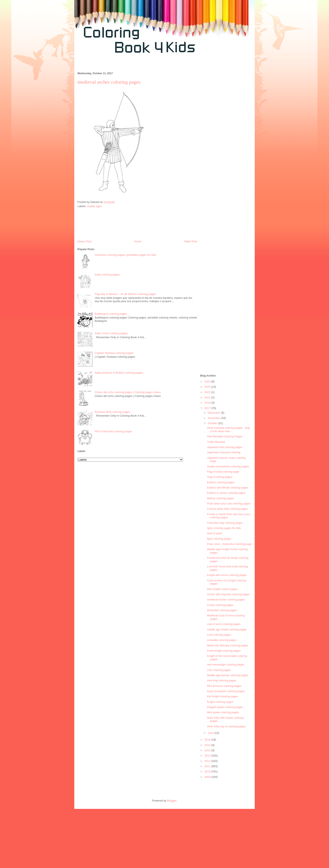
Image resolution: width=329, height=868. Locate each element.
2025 (208, 381)
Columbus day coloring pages (225, 523)
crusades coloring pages (222, 640)
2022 (208, 392)
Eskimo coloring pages (221, 482)
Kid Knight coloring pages (222, 696)
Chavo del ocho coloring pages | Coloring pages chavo (128, 392)
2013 (208, 756)
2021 (208, 397)
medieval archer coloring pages (226, 600)
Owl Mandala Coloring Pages (225, 436)
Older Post (191, 241)
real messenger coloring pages (226, 665)
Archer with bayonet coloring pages (228, 594)
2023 (208, 387)
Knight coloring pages (220, 702)
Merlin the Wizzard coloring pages (227, 645)
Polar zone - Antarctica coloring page (229, 544)
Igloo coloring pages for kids (224, 528)
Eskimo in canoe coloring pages (226, 493)
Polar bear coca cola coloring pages (229, 504)
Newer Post (84, 241)
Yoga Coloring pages (219, 477)
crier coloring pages (219, 670)
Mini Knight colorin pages (222, 589)
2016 (208, 740)
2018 (208, 403)
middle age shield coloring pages (227, 630)
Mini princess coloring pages (224, 686)
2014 (208, 750)
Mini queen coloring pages (223, 712)
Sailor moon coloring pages (111, 333)
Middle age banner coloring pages (227, 675)
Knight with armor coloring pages (227, 575)
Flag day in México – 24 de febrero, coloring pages (125, 294)
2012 (208, 761)
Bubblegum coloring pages (111, 314)
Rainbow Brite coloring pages (112, 412)
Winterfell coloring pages (222, 610)
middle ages (94, 206)
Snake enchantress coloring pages (228, 466)
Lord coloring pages (219, 635)
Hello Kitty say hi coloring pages (226, 726)
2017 (208, 408)
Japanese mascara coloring (224, 452)
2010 (208, 771)
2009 (208, 777)
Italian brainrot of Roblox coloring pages (119, 373)
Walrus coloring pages (220, 498)
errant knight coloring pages (224, 651)
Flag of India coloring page (223, 472)
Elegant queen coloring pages (225, 707)
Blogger (172, 801)
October (213, 423)
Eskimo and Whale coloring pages (228, 488)
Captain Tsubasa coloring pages (114, 353)
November (214, 418)
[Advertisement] (151, 65)
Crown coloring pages (220, 605)
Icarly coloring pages (107, 275)
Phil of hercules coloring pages (113, 431)
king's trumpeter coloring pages (226, 691)
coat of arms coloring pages (224, 624)
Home (138, 241)
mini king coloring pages (221, 680)
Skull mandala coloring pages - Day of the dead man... (228, 429)
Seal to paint (214, 533)
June (211, 733)
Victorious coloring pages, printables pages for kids (125, 255)
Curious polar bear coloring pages (227, 509)
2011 (208, 766)
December (214, 413)
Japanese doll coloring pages (225, 447)
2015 (208, 745)
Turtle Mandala (216, 442)
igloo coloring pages (219, 539)
